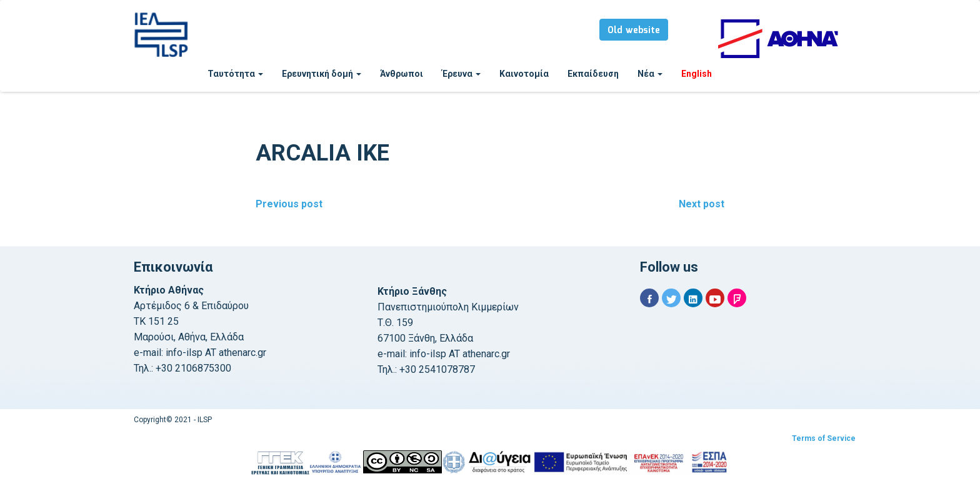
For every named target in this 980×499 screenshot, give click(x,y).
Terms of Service (824, 438)
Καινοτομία (524, 74)
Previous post (289, 204)
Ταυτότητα (235, 74)
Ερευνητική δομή (322, 74)
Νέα (650, 74)
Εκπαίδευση (593, 74)
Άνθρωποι (402, 74)
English (697, 74)
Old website (634, 31)
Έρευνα (461, 74)
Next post (702, 204)
